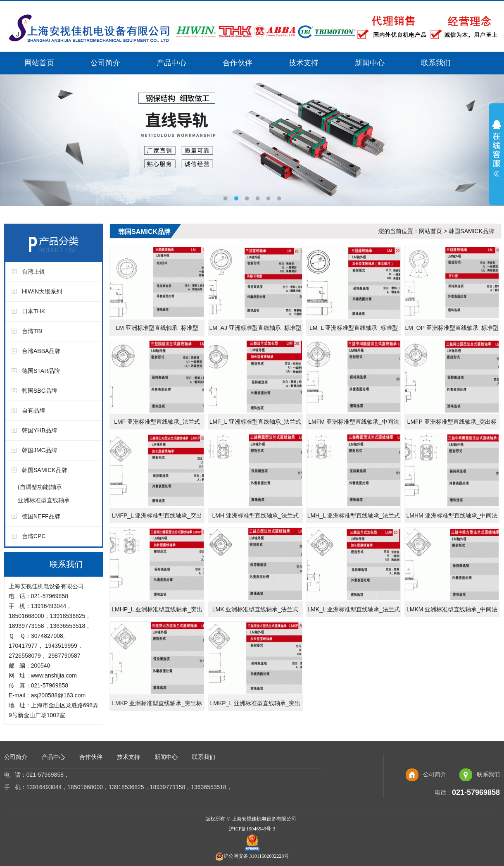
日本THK (33, 311)
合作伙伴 (238, 63)
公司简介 (105, 63)
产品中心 (171, 63)
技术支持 (304, 63)
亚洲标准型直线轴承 (44, 500)
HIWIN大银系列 (42, 291)
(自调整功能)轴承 (40, 487)
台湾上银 (33, 272)
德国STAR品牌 (41, 371)
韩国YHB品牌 (39, 430)
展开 (497, 154)
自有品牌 (33, 410)
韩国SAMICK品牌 (45, 470)
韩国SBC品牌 (39, 391)
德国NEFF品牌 (41, 516)
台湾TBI (32, 331)
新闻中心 (370, 63)
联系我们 (436, 63)
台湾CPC (34, 536)
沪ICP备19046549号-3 (252, 829)
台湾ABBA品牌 (41, 351)
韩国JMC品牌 (39, 450)
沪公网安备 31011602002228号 (252, 856)
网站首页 (39, 63)
